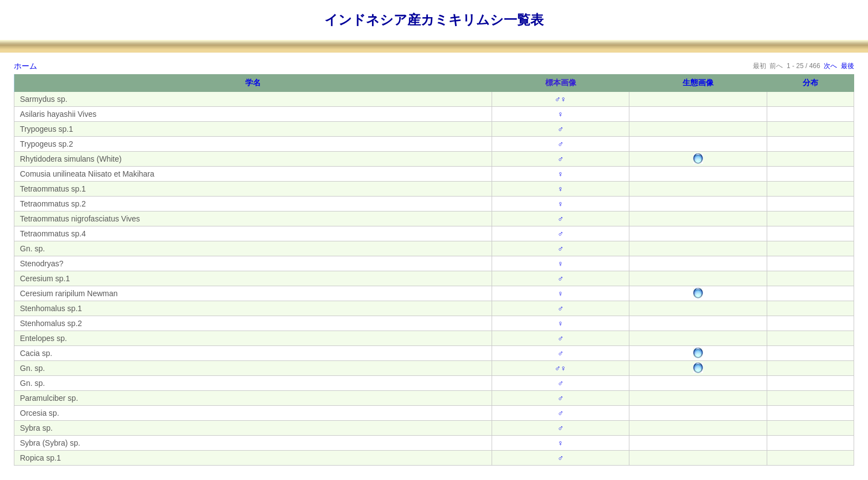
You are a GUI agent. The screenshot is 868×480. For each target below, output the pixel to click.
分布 (810, 82)
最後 (848, 66)
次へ (830, 66)
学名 (253, 82)
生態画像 (698, 82)
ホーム (25, 66)
